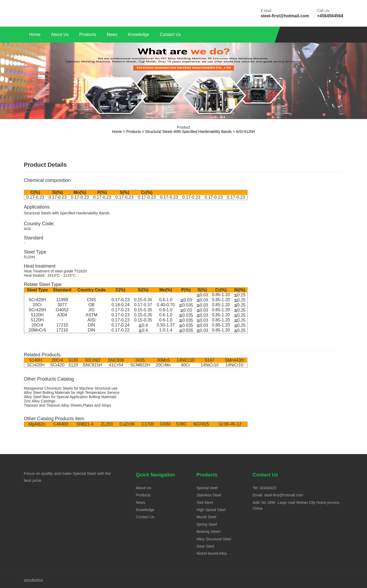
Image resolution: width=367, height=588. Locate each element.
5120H (37, 315)
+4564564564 (330, 16)
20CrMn (163, 365)
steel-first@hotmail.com (285, 16)
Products (88, 34)
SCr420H (37, 300)
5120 (73, 365)
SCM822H (140, 365)
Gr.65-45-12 (230, 424)
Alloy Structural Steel (214, 539)
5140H (36, 360)
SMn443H (234, 360)
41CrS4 (116, 365)
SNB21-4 (85, 424)
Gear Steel (206, 546)
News (112, 34)
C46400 (61, 424)
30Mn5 (163, 360)
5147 (210, 360)
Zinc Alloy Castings (40, 401)
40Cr (186, 365)
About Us (60, 34)
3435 (140, 360)
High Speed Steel (211, 510)
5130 (73, 360)
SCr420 (57, 365)
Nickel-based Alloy (212, 553)
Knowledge (139, 34)
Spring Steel (207, 524)
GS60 (165, 424)
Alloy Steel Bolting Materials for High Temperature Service (72, 393)
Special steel (207, 488)
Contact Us (170, 34)
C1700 (148, 424)
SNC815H (92, 365)
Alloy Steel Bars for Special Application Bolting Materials (70, 397)
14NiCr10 (185, 360)
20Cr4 (37, 325)
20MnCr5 (37, 330)
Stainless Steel (209, 495)
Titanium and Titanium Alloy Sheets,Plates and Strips (68, 405)
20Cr (37, 305)
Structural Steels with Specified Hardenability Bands (188, 132)
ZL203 (107, 424)
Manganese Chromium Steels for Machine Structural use (71, 388)
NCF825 (201, 424)
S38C (182, 424)
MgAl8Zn (37, 424)
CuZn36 (127, 424)
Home (35, 34)
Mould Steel (207, 517)
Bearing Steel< (209, 532)
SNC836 (116, 360)
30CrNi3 (92, 360)
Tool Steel (205, 503)
